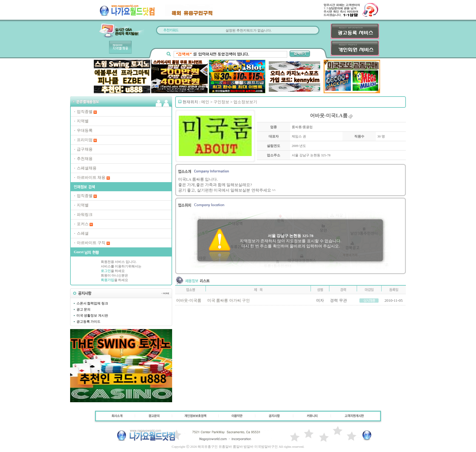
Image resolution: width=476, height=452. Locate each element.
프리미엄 (85, 140)
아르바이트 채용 (91, 177)
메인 (205, 102)
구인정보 (221, 102)
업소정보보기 (245, 102)
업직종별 (85, 112)
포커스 (83, 224)
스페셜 (83, 233)
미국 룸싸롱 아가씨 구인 (229, 300)
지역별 (83, 121)
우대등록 (85, 130)
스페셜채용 (87, 168)
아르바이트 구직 (91, 243)
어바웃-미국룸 (189, 300)
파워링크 (85, 214)
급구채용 (85, 149)
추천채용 (85, 159)
